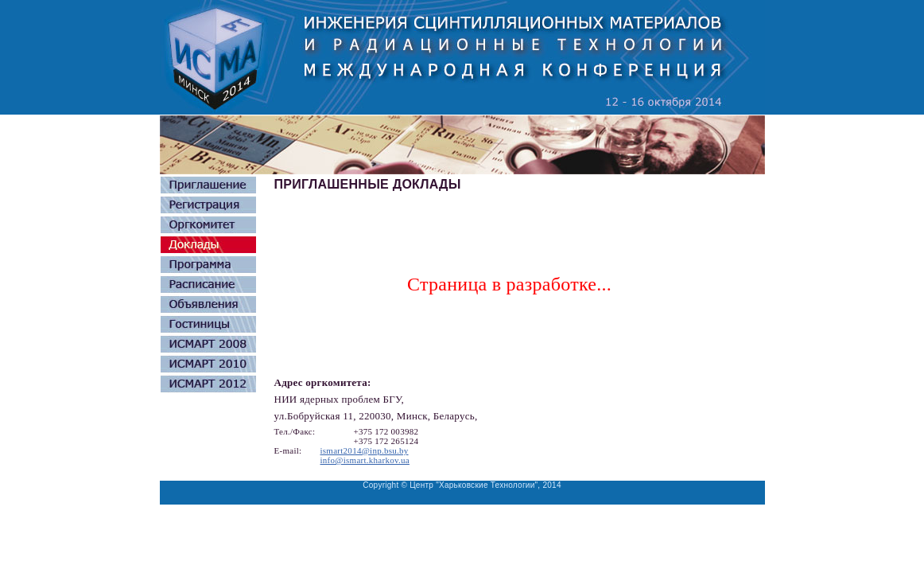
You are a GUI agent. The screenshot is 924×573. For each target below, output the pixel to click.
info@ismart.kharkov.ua (365, 460)
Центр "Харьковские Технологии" (474, 485)
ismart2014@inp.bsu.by (365, 450)
